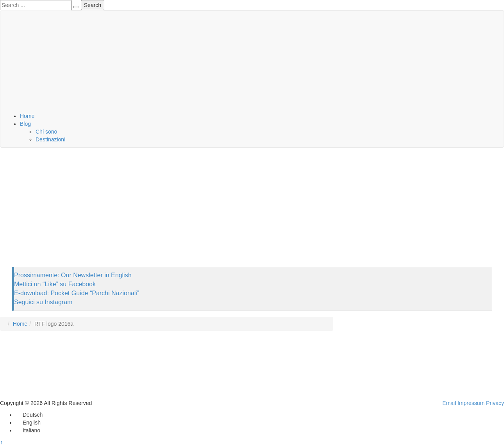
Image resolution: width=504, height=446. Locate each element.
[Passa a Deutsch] (29, 415)
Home (27, 116)
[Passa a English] (28, 423)
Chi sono (46, 132)
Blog (25, 124)
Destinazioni (50, 139)
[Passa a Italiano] (28, 430)
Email (449, 403)
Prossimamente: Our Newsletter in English (73, 275)
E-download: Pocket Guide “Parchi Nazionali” (77, 293)
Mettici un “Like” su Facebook (55, 284)
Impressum (471, 403)
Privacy (495, 403)
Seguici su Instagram (43, 302)
